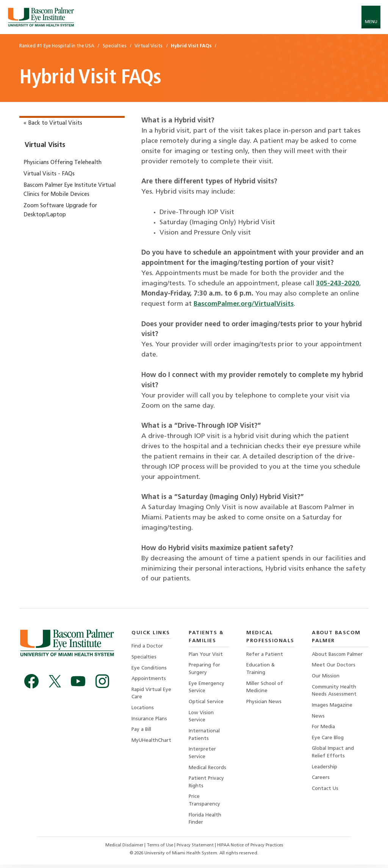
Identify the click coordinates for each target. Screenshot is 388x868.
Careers (321, 780)
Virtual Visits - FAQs (49, 174)
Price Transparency (205, 803)
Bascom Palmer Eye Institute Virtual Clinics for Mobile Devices (70, 190)
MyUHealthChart (152, 742)
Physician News (264, 703)
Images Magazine (332, 706)
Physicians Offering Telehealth (63, 163)
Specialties (144, 657)
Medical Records (208, 770)
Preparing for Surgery (205, 669)
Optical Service (207, 703)
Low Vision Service (202, 718)
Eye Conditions (150, 669)
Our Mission (326, 676)
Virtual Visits (45, 145)
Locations (143, 709)
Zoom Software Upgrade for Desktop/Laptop (60, 210)
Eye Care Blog (328, 739)
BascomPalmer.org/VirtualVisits (245, 304)
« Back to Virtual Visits (53, 123)
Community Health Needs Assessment (334, 691)
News (318, 717)
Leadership (325, 769)
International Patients (205, 736)
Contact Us (325, 791)
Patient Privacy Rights (207, 784)
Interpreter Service (203, 755)
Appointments (149, 680)
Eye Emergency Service (207, 688)
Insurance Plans (149, 720)
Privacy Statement (196, 849)
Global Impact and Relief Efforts (333, 754)
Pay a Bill (142, 731)
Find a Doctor (148, 646)
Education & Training (261, 669)
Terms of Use (159, 849)
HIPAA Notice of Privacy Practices (252, 849)
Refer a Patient (265, 655)
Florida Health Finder (206, 822)
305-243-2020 (338, 284)
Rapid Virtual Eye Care (147, 694)
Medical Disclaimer (122, 849)
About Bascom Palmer (338, 655)
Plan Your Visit (207, 655)
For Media (324, 728)
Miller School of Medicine (265, 688)
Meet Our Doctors (334, 665)
